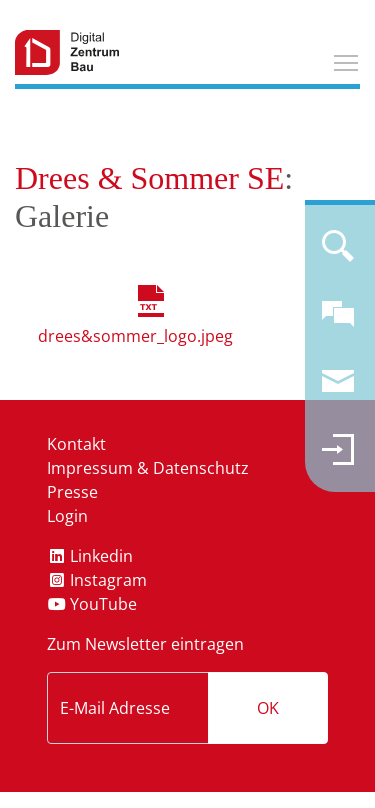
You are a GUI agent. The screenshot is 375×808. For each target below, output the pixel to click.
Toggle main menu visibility (347, 60)
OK (268, 708)
